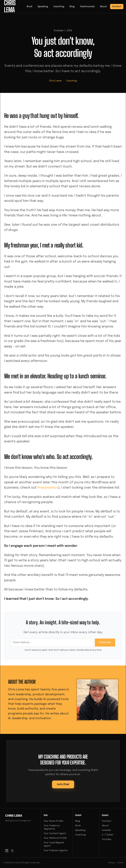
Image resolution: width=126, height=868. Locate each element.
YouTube (107, 839)
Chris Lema (55, 81)
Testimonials (87, 7)
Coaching (59, 7)
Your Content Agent (55, 833)
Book (30, 7)
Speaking (43, 7)
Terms (120, 863)
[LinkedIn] (7, 851)
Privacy (111, 863)
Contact (117, 7)
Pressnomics (48, 488)
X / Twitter (108, 835)
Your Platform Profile (55, 838)
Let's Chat (63, 784)
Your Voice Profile (53, 821)
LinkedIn (106, 830)
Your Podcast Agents (56, 850)
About (103, 7)
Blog (72, 7)
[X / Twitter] (12, 851)
